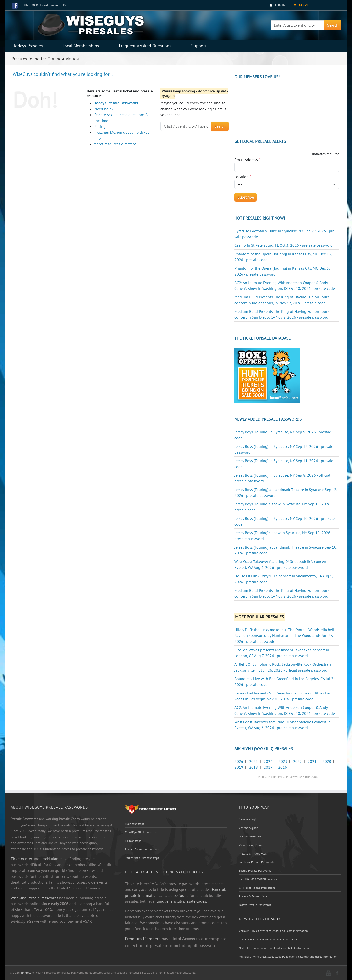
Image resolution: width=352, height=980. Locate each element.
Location (243, 177)
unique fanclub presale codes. (182, 901)
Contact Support (249, 828)
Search (333, 25)
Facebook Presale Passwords (256, 862)
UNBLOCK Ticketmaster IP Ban (46, 5)
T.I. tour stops (133, 841)
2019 (239, 767)
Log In (278, 5)
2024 (268, 761)
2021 (312, 761)
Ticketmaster (21, 859)
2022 (297, 761)
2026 (239, 761)
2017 (268, 767)
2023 (283, 761)
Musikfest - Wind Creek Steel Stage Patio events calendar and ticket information (288, 956)
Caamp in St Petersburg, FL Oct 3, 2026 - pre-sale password (284, 245)
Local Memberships (81, 46)
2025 (253, 761)
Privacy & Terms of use (253, 896)
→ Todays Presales (25, 46)
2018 (253, 767)
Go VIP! (302, 5)
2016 (283, 767)
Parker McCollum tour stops (142, 858)
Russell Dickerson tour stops (142, 849)
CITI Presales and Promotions (257, 888)
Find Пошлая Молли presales (258, 879)
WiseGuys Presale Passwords (34, 898)
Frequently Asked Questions (145, 46)
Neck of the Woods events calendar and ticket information (275, 948)
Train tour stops (134, 824)
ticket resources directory (115, 144)
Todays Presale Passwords (255, 905)
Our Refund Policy (250, 836)
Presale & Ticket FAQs (253, 853)
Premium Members (143, 939)
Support (199, 46)
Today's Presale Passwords (116, 103)
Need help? (104, 109)
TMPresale (27, 973)
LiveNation (49, 859)
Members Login (248, 819)
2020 (327, 761)
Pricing (100, 126)
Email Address (247, 160)
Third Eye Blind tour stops (141, 832)
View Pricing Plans (250, 845)
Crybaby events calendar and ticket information (268, 939)
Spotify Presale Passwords (255, 871)
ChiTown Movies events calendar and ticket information (273, 931)
